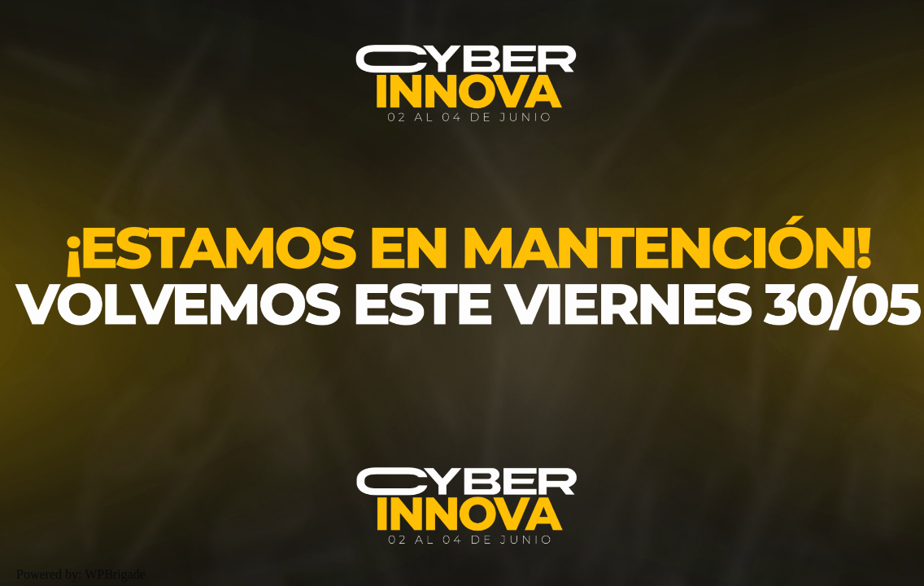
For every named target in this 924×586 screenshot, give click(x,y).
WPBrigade (115, 574)
